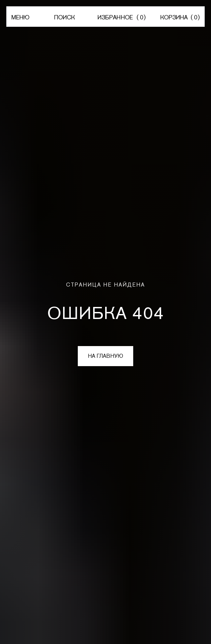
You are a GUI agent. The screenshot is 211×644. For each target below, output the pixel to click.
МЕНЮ (20, 17)
